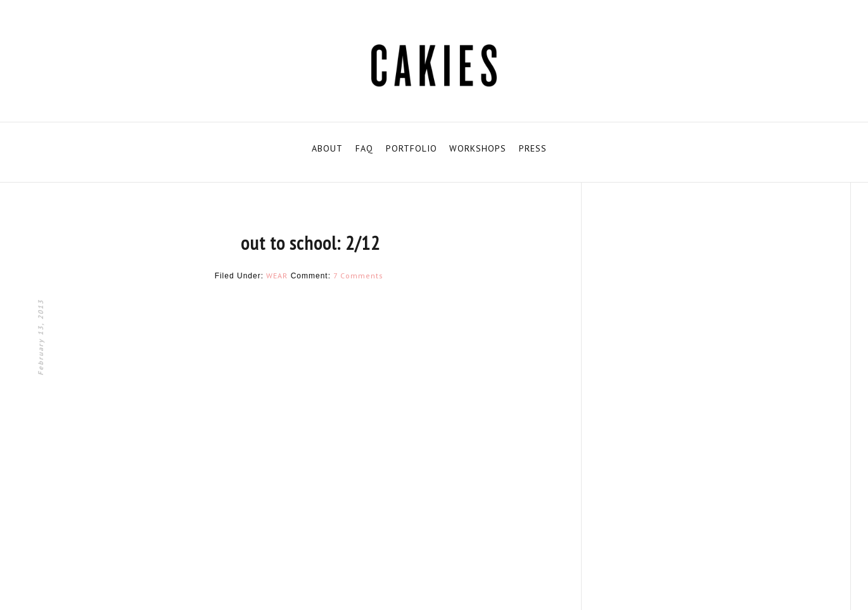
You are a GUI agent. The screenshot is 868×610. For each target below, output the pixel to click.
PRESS (533, 148)
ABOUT (327, 148)
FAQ (364, 148)
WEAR (277, 276)
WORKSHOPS (478, 148)
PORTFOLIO (412, 148)
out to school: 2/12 (310, 243)
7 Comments (358, 276)
